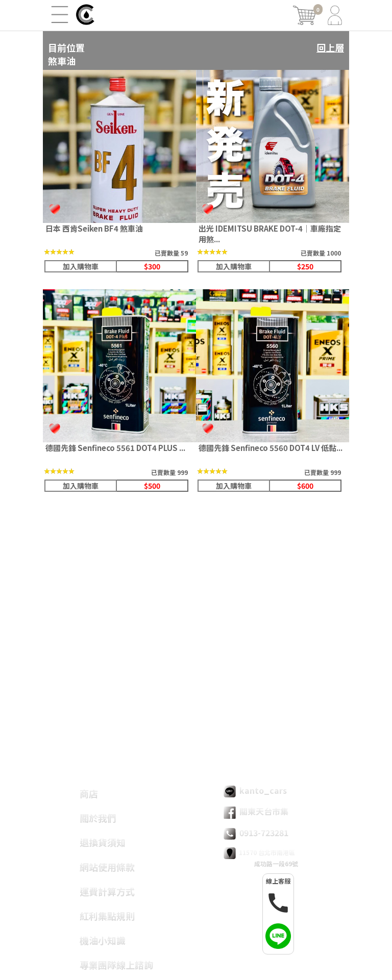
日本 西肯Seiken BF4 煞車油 (94, 228)
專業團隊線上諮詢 (116, 965)
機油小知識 (103, 940)
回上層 (330, 47)
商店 (89, 793)
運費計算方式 (107, 891)
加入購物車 (81, 266)
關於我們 (98, 818)
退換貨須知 (103, 842)
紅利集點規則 (107, 916)
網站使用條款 (107, 867)
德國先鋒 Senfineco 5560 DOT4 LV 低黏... (271, 448)
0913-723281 (256, 833)
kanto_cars (255, 791)
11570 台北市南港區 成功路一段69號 (261, 858)
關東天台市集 (256, 812)
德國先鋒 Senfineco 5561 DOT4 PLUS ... (115, 448)
